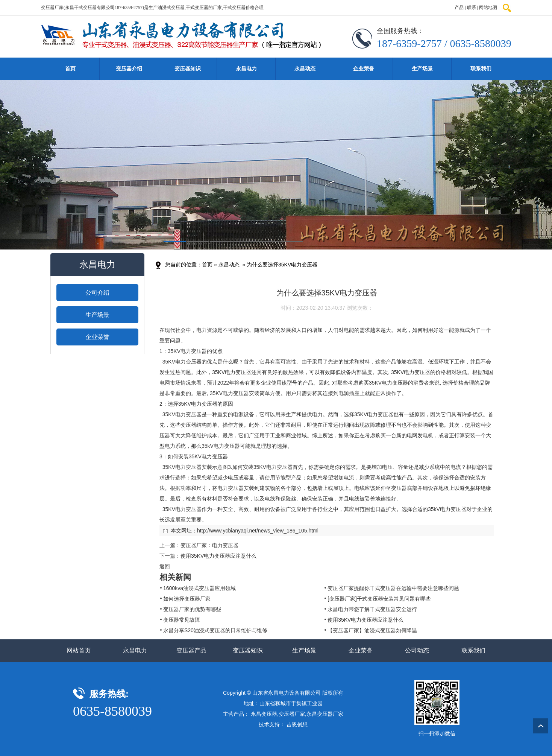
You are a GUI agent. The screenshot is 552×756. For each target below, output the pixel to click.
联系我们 (481, 69)
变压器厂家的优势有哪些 (192, 609)
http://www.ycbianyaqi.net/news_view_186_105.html (258, 531)
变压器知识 (188, 69)
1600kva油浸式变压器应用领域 (199, 588)
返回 (165, 566)
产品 (459, 8)
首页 (70, 69)
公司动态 (417, 650)
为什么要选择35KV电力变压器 (282, 265)
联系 (472, 8)
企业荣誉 (364, 69)
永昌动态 (305, 69)
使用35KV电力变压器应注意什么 (218, 556)
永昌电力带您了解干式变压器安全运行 (372, 609)
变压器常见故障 (182, 620)
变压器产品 (191, 650)
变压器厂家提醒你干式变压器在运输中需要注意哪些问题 (393, 588)
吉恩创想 (297, 724)
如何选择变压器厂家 (187, 599)
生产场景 (422, 69)
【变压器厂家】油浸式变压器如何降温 (372, 630)
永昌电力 (246, 69)
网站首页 (79, 650)
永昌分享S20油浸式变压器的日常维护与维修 (215, 630)
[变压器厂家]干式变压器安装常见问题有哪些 (379, 599)
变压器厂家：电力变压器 (209, 545)
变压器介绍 (129, 69)
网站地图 (488, 8)
